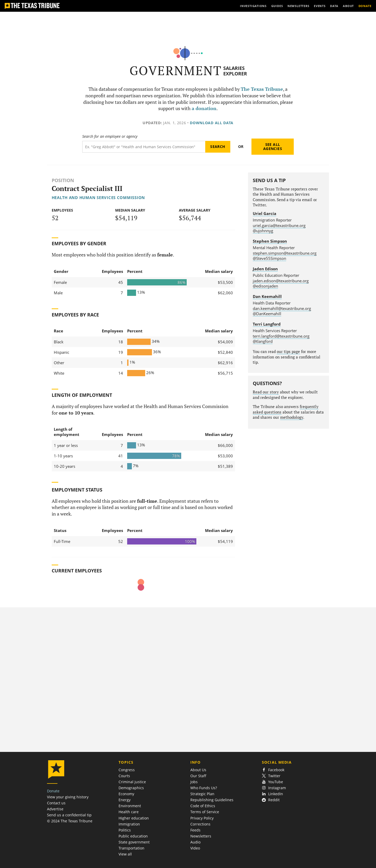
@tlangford (263, 341)
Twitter (271, 776)
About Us (198, 770)
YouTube (272, 782)
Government (176, 71)
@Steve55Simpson (269, 258)
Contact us (56, 803)
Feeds (195, 830)
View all (125, 854)
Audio (195, 842)
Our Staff (198, 776)
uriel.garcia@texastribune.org (279, 225)
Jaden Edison (265, 269)
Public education (133, 836)
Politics (125, 830)
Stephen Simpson (270, 241)
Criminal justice (132, 782)
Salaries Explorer (235, 71)
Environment (130, 806)
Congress (127, 770)
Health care (129, 812)
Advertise (55, 809)
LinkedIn (272, 794)
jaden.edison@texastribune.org (281, 281)
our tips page (288, 352)
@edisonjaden (265, 286)
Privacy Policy (202, 818)
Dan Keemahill (267, 296)
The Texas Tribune (262, 89)
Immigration (129, 824)
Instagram (274, 788)
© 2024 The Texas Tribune (70, 821)
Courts (124, 776)
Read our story (266, 392)
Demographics (131, 788)
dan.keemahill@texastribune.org (282, 308)
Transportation (131, 848)
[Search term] (144, 147)
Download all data (212, 123)
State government (134, 842)
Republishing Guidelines (212, 800)
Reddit (271, 800)
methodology (292, 417)
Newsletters (201, 836)
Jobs (194, 782)
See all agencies (273, 146)
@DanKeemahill (267, 314)
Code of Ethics (203, 806)
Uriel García (265, 213)
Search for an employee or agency (110, 136)
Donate (53, 791)
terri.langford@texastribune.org (281, 336)
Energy (125, 800)
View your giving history (68, 797)
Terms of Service (205, 812)
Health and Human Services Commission (98, 197)
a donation (204, 108)
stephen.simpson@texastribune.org (285, 253)
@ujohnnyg (263, 231)
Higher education (134, 818)
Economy (126, 794)
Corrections (200, 824)
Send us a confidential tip (69, 815)
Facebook (273, 770)
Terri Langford (267, 324)
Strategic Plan (202, 794)
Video (195, 848)
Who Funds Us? (204, 788)
